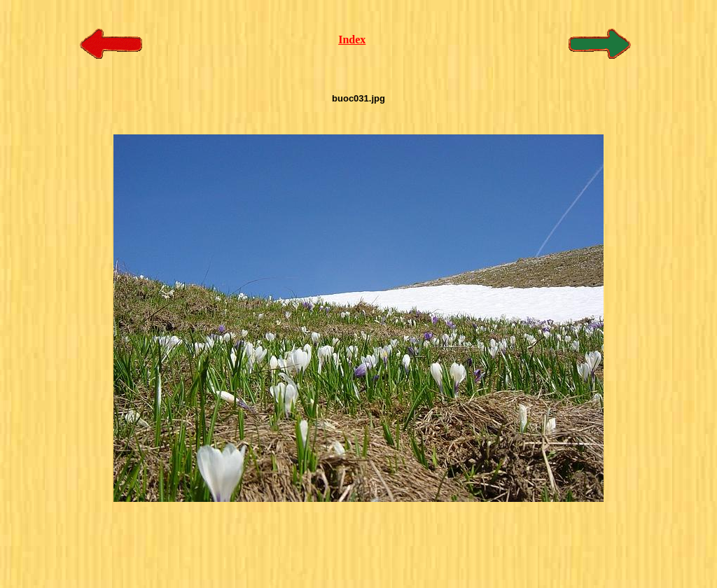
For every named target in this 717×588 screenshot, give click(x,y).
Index (352, 40)
